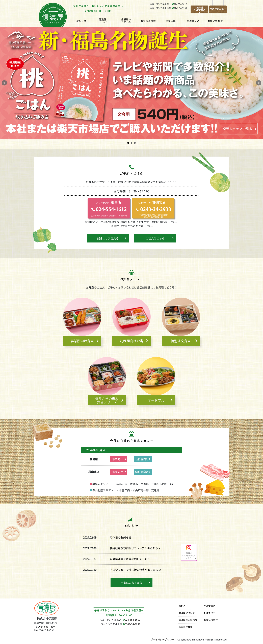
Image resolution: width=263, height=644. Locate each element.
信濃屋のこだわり (188, 620)
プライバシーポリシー (162, 639)
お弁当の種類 (186, 627)
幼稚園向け (142, 459)
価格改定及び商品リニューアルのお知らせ (135, 548)
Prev (4, 83)
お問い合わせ (211, 620)
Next (259, 83)
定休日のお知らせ (121, 537)
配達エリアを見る (108, 238)
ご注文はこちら (155, 238)
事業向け (118, 459)
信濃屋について (187, 613)
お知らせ (183, 606)
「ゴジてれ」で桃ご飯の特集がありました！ (137, 570)
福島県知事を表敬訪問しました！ (130, 559)
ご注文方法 (209, 606)
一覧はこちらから (131, 583)
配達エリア (209, 613)
